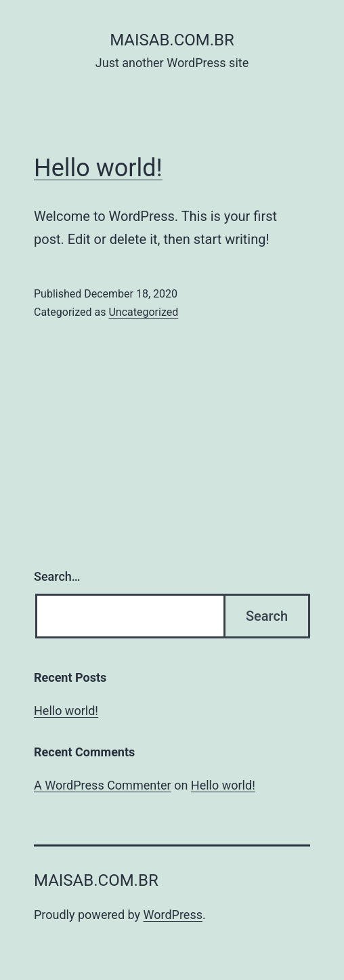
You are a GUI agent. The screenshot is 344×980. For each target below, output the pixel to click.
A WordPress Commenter (103, 785)
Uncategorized (143, 312)
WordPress (173, 915)
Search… (57, 576)
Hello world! (98, 168)
